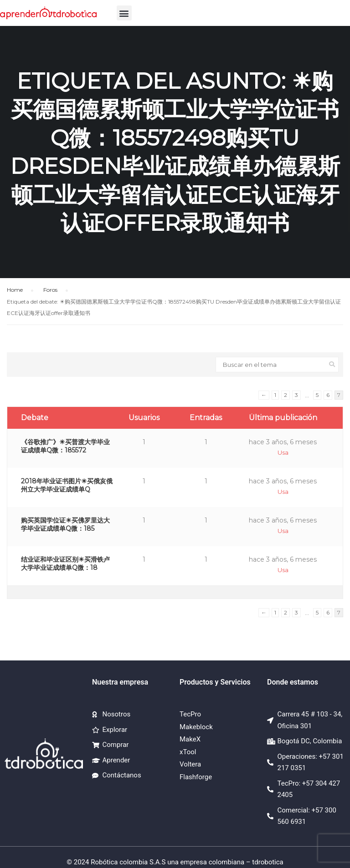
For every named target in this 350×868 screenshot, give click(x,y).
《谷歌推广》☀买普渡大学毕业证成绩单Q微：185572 (65, 446)
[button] (124, 13)
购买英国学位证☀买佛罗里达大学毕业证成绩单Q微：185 (65, 524)
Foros (50, 290)
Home (15, 290)
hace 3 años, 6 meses (283, 442)
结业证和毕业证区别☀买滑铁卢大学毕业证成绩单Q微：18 (65, 563)
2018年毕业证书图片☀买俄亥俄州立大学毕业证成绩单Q (67, 485)
